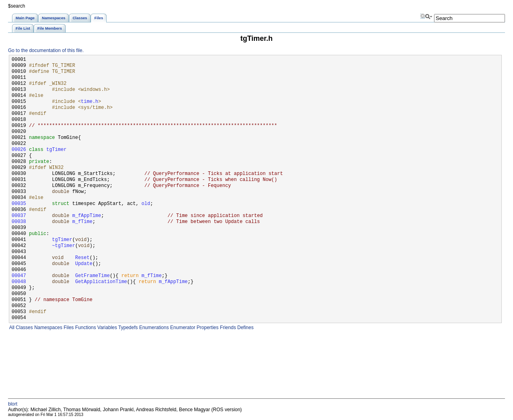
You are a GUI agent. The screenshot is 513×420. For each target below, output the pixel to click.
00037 (19, 216)
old (146, 204)
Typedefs (127, 328)
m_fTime (82, 222)
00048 (19, 282)
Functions (85, 328)
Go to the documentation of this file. (46, 50)
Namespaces (47, 328)
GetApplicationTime (101, 282)
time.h (90, 102)
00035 (19, 204)
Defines (245, 328)
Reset (82, 258)
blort (13, 404)
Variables (106, 328)
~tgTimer (64, 246)
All (11, 328)
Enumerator (182, 328)
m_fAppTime (87, 216)
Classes (24, 328)
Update (84, 264)
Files (68, 328)
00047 (19, 276)
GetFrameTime (92, 276)
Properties (207, 328)
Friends (227, 328)
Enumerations (153, 328)
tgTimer (56, 150)
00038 (19, 222)
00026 (19, 150)
